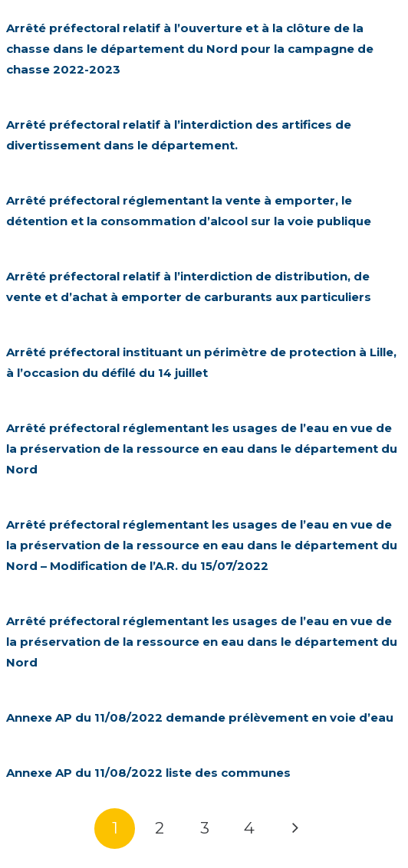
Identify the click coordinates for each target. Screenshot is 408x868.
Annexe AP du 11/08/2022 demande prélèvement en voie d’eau (200, 717)
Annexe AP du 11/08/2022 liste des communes (148, 773)
